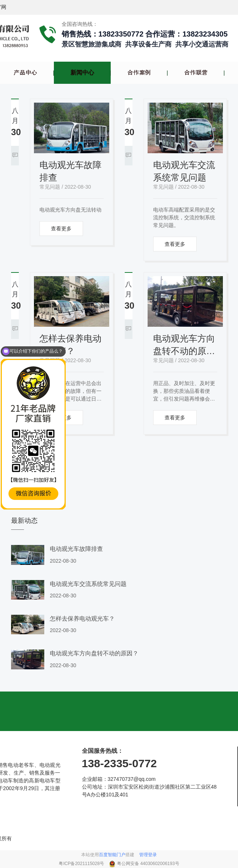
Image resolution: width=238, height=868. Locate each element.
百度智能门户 (112, 855)
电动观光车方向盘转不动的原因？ (184, 345)
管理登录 (148, 855)
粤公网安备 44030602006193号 (148, 864)
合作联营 (196, 73)
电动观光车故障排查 (70, 171)
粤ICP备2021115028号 (82, 864)
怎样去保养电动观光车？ (70, 345)
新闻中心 (82, 73)
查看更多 (61, 229)
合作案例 (139, 73)
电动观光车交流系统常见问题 (184, 171)
